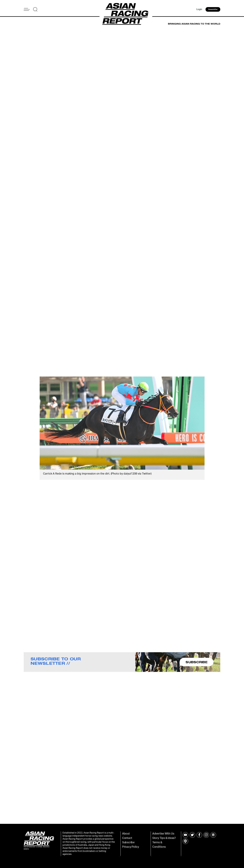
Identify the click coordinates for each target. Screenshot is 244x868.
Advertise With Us (163, 834)
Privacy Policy (131, 847)
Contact (127, 838)
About (126, 834)
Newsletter (213, 9)
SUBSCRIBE (197, 662)
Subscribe (128, 842)
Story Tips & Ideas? (164, 838)
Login (199, 9)
